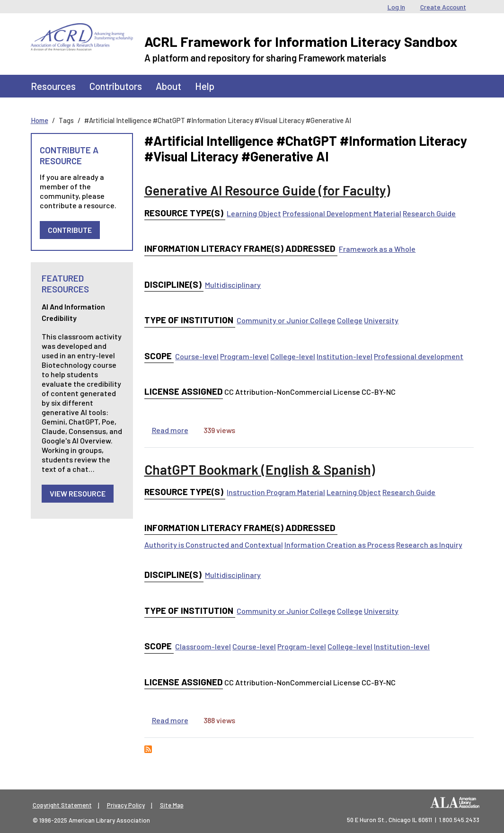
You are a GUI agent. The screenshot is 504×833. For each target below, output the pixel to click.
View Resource (78, 493)
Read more (170, 430)
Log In (396, 7)
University (381, 320)
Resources (53, 86)
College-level (293, 356)
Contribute (70, 230)
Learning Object (254, 213)
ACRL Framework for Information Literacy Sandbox (301, 41)
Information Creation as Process (340, 545)
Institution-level (345, 356)
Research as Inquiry (429, 545)
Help (205, 86)
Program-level (244, 356)
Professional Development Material (342, 213)
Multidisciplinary (233, 285)
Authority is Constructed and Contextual (214, 545)
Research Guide (429, 213)
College (350, 320)
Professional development (419, 356)
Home (40, 120)
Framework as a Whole (377, 249)
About (168, 86)
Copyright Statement (62, 805)
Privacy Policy (126, 805)
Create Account (443, 7)
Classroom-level (203, 646)
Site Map (172, 805)
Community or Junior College (286, 320)
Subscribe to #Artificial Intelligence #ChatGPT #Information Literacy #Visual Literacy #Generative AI (148, 749)
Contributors (116, 86)
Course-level (197, 356)
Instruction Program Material (276, 492)
